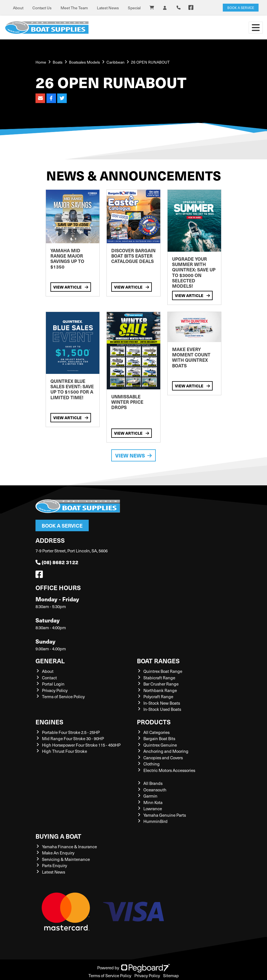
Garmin (150, 796)
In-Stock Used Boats (162, 709)
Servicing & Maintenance (66, 859)
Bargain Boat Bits (159, 738)
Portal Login (53, 684)
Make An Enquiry (58, 853)
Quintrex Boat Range (163, 671)
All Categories (156, 732)
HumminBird (155, 821)
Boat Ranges (158, 661)
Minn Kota (153, 802)
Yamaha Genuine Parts (165, 815)
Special (134, 8)
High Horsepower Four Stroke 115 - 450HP (81, 745)
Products (154, 722)
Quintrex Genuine (160, 745)
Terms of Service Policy (63, 697)
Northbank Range (160, 690)
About (18, 8)
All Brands (153, 783)
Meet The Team (74, 8)
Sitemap (171, 975)
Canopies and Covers (163, 758)
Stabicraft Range (159, 678)
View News (133, 455)
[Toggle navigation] (256, 28)
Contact (49, 678)
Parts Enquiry (54, 865)
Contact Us (42, 8)
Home (41, 62)
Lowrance (153, 809)
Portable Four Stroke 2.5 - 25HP (71, 732)
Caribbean (115, 62)
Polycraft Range (158, 697)
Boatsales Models (84, 62)
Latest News (108, 8)
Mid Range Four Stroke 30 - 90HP (73, 738)
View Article (71, 287)
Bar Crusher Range (161, 684)
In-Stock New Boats (162, 703)
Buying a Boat (58, 836)
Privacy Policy (55, 690)
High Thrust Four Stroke (64, 751)
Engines (49, 722)
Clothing (152, 764)
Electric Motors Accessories (169, 770)
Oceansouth (155, 790)
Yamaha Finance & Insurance (69, 847)
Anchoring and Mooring (166, 751)
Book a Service (62, 525)
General (50, 661)
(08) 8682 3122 (57, 562)
